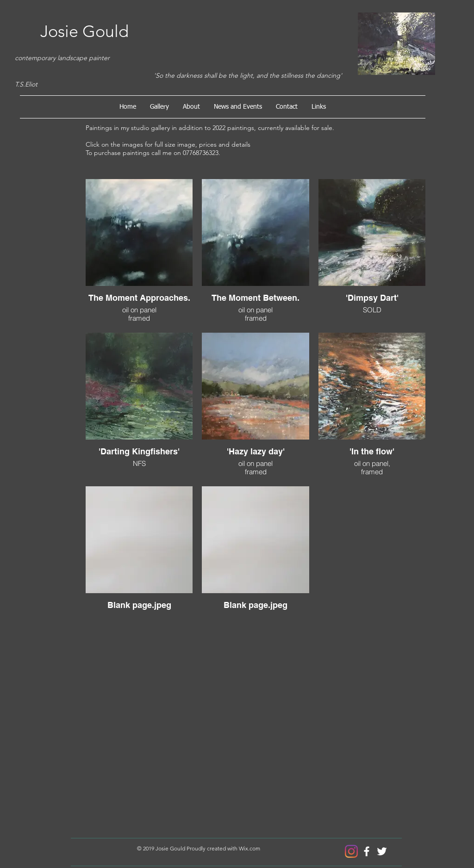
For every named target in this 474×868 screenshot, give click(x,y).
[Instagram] (351, 851)
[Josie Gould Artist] (367, 851)
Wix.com (249, 848)
